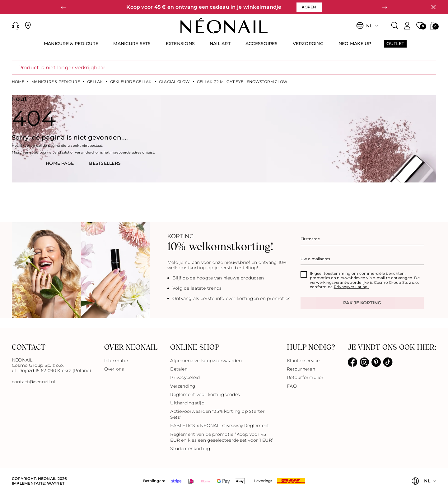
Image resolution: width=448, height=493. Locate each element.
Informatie (116, 361)
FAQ (292, 386)
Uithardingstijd (187, 403)
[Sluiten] (433, 7)
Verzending (183, 386)
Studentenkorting (190, 449)
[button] (63, 7)
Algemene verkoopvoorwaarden (206, 361)
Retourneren (301, 369)
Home (18, 82)
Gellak (95, 82)
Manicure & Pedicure (56, 82)
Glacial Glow (174, 82)
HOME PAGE (60, 163)
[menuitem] (71, 46)
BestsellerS (105, 163)
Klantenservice (303, 361)
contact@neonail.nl (33, 382)
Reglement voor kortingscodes (205, 394)
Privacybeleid (185, 377)
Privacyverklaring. (351, 287)
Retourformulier (305, 377)
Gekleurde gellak (131, 82)
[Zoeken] (395, 26)
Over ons (114, 369)
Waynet (56, 483)
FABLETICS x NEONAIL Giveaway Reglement (220, 426)
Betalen (179, 369)
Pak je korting (362, 303)
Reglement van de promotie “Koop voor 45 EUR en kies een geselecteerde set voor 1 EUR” (222, 437)
